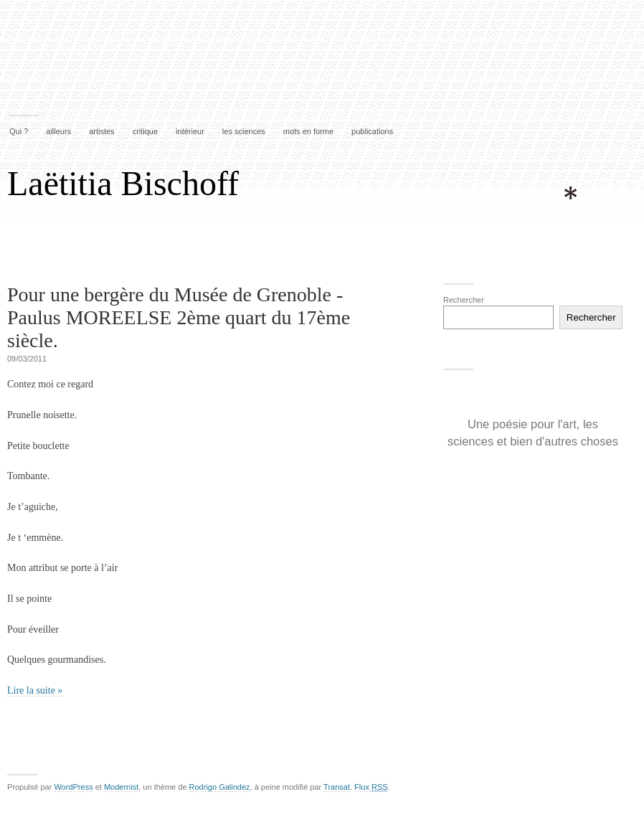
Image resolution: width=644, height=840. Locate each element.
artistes (101, 131)
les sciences (244, 131)
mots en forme (308, 131)
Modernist (121, 787)
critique (145, 131)
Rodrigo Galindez (220, 787)
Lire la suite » (35, 690)
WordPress (73, 787)
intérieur (190, 131)
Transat (337, 787)
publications (372, 131)
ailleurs (58, 131)
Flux (371, 787)
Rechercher (464, 300)
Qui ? (19, 131)
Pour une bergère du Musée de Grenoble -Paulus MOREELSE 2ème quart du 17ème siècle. (179, 317)
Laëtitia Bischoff (123, 183)
